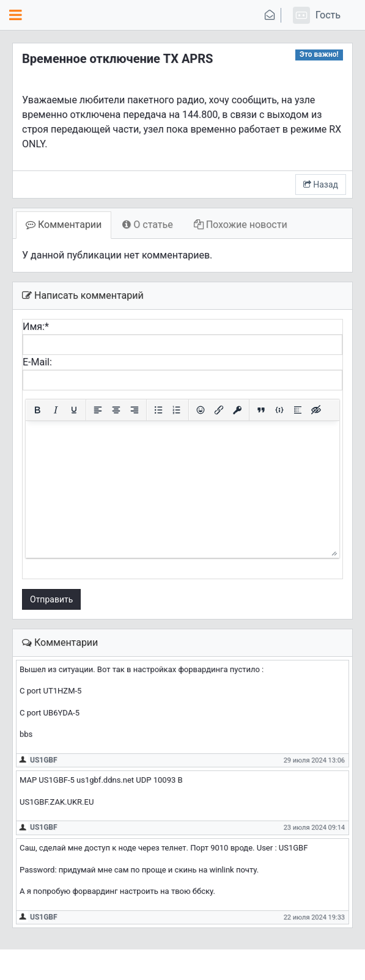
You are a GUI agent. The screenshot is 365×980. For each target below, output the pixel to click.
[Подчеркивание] (74, 410)
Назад (321, 185)
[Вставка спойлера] (298, 410)
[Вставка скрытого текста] (316, 410)
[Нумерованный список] (177, 410)
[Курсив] (56, 410)
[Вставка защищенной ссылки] (237, 410)
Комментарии (64, 225)
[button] (315, 15)
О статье (147, 225)
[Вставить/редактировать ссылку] (219, 410)
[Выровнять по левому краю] (98, 410)
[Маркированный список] (158, 410)
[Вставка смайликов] (201, 410)
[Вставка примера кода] (279, 410)
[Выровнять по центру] (116, 410)
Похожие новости (241, 225)
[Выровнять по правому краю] (135, 410)
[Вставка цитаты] (261, 410)
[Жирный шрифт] (37, 410)
